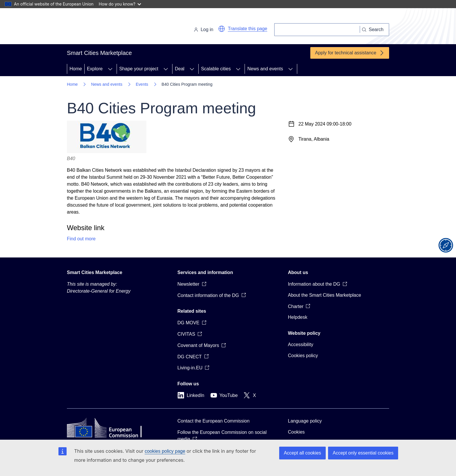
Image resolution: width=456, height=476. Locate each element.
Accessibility (301, 345)
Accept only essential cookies (363, 453)
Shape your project (139, 69)
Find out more (81, 239)
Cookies (296, 432)
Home (76, 69)
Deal (180, 69)
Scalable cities (216, 69)
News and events (265, 69)
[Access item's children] (110, 69)
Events (142, 84)
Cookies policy (303, 356)
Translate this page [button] (248, 29)
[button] (222, 29)
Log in (204, 29)
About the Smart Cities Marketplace (325, 295)
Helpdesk (298, 317)
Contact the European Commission (213, 421)
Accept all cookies (302, 453)
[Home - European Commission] (107, 27)
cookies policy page (165, 451)
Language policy (305, 421)
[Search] (317, 30)
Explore (95, 69)
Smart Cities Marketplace (95, 272)
